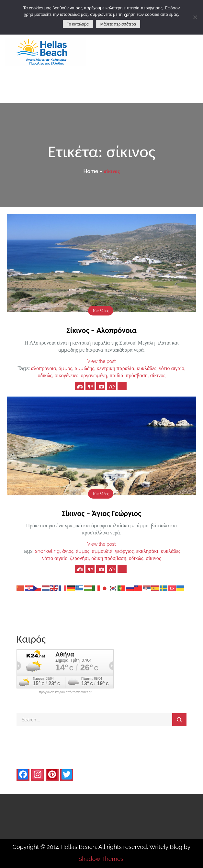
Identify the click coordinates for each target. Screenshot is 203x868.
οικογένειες (67, 375)
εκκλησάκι (147, 551)
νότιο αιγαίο (172, 368)
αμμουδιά (102, 551)
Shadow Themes (101, 859)
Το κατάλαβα (78, 24)
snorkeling (47, 551)
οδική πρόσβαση (109, 558)
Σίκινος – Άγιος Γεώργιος (101, 513)
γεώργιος (124, 551)
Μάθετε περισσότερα (118, 24)
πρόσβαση (137, 375)
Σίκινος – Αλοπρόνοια (101, 330)
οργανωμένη (94, 375)
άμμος (65, 368)
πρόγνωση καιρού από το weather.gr (65, 692)
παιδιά (116, 375)
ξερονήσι (79, 558)
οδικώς (45, 375)
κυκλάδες (147, 368)
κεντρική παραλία (116, 368)
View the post (101, 361)
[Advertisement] (152, 60)
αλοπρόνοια (44, 368)
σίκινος (158, 375)
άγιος (68, 551)
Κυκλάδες (101, 311)
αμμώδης (85, 368)
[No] (195, 17)
